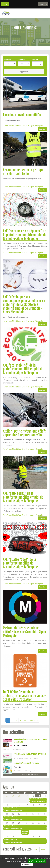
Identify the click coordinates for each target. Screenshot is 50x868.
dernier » (34, 720)
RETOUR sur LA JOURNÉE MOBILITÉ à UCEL (30, 754)
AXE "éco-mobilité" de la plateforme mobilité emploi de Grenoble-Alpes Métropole (23, 369)
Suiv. (43, 850)
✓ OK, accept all (37, 861)
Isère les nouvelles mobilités (22, 115)
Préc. (36, 850)
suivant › (24, 720)
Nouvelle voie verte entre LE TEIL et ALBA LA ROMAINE (30, 741)
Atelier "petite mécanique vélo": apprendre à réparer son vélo (24, 433)
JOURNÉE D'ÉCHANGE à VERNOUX (26, 763)
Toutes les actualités (30, 774)
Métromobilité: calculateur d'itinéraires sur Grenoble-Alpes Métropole (24, 632)
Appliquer (24, 71)
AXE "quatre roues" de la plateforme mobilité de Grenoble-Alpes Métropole (20, 563)
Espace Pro (43, 4)
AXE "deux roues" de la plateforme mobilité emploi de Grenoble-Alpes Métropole (23, 497)
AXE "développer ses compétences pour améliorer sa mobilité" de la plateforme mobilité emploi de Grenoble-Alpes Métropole (24, 305)
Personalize (27, 865)
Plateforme (8, 60)
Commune (35, 60)
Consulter (42, 129)
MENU (5, 4)
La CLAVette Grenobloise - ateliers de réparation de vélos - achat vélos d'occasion (24, 696)
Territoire (21, 60)
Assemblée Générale (25, 832)
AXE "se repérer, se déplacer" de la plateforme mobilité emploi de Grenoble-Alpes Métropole (25, 235)
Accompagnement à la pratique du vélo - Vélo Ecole (24, 172)
